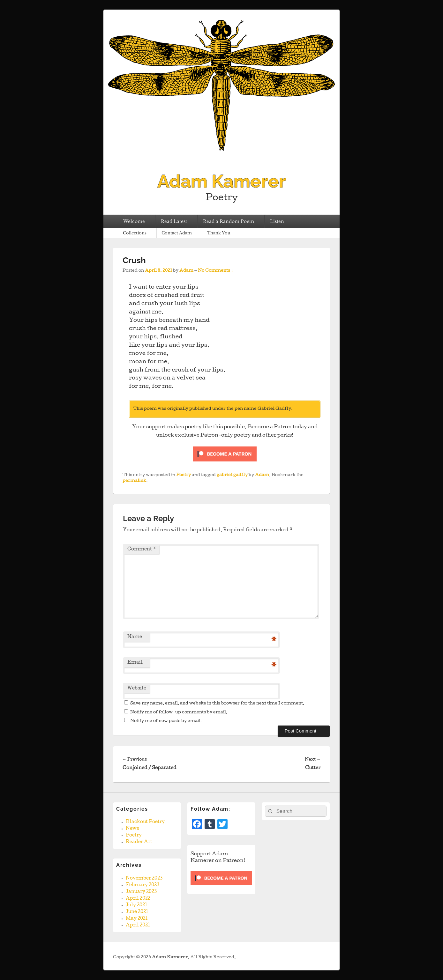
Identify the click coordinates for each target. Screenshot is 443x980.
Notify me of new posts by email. (166, 721)
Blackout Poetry (145, 822)
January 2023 (141, 892)
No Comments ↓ (215, 271)
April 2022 (138, 899)
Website (137, 689)
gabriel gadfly (232, 475)
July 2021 (136, 905)
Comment (142, 549)
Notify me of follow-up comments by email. (179, 713)
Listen (277, 221)
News (132, 829)
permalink (134, 481)
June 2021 (137, 912)
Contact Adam (177, 233)
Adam (186, 271)
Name (135, 637)
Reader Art (139, 842)
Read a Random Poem (229, 221)
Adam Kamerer (222, 181)
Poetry (184, 475)
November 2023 (144, 879)
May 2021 (137, 919)
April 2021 (138, 925)
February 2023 (143, 885)
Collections (135, 233)
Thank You (219, 233)
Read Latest (174, 221)
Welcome (134, 221)
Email (135, 663)
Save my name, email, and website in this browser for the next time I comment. (217, 704)
